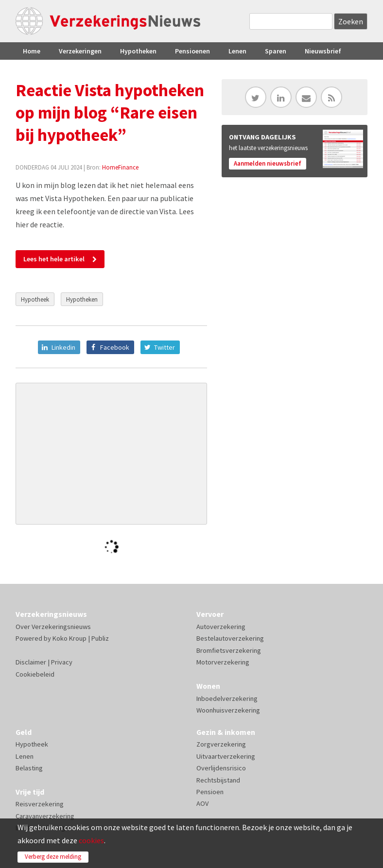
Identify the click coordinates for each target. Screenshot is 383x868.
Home (32, 51)
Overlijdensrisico (221, 768)
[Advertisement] (112, 454)
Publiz (100, 638)
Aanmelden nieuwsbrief (268, 163)
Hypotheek (35, 299)
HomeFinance (120, 167)
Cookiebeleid (35, 674)
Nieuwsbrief (323, 51)
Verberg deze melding (53, 857)
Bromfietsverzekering (229, 650)
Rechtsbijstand (218, 780)
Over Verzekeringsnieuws (53, 627)
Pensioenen (192, 51)
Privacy (62, 662)
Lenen (237, 51)
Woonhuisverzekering (228, 710)
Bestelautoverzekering (230, 638)
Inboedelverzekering (227, 698)
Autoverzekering (221, 627)
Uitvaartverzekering (226, 756)
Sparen (276, 51)
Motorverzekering (223, 662)
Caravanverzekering (45, 816)
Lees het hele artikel (54, 259)
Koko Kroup (70, 638)
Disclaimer (31, 662)
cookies (91, 840)
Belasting (29, 768)
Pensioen (210, 792)
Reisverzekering (40, 804)
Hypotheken (138, 51)
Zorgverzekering (221, 744)
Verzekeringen (80, 51)
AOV (202, 803)
